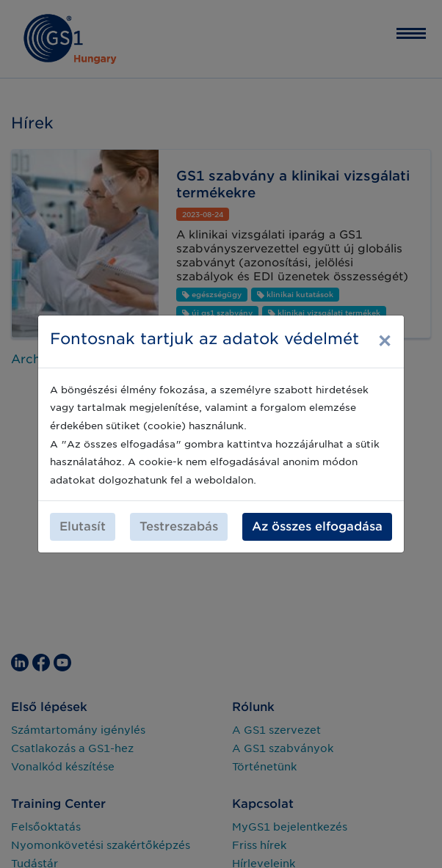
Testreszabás (179, 526)
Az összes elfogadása (317, 526)
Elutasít (83, 526)
